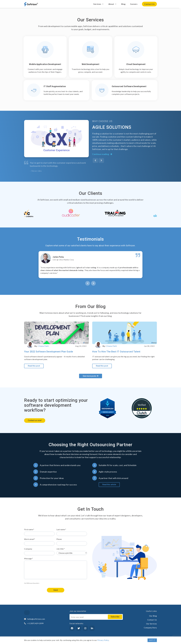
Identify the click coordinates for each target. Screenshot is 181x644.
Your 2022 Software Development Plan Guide (49, 352)
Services (99, 4)
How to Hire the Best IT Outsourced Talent (116, 352)
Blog (123, 4)
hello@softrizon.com (35, 619)
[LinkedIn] (92, 628)
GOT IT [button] (152, 640)
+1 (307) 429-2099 (34, 623)
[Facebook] (72, 628)
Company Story (150, 628)
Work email (30, 539)
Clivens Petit (43, 346)
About (113, 4)
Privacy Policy (103, 640)
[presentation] (95, 160)
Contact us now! (35, 420)
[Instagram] (85, 628)
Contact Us (149, 4)
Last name (61, 529)
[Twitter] (79, 628)
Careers (134, 4)
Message (29, 558)
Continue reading (102, 154)
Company (28, 549)
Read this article (109, 485)
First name (29, 529)
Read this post (34, 366)
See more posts (91, 376)
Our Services (152, 624)
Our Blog (153, 616)
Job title (61, 549)
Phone (59, 539)
